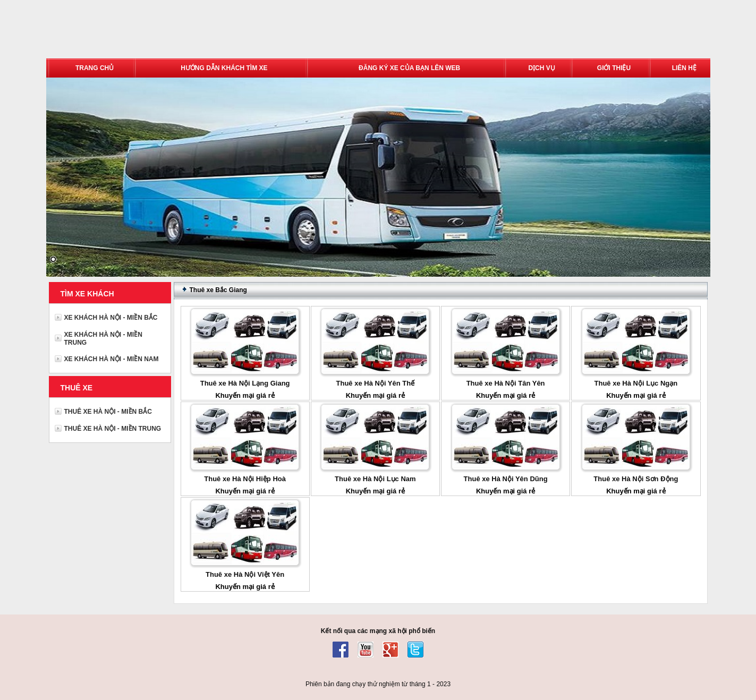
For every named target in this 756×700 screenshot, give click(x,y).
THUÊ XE (77, 388)
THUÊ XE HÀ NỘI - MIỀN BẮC (108, 412)
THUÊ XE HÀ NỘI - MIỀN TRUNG (113, 429)
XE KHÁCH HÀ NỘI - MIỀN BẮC (111, 318)
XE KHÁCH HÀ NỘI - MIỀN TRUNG (103, 339)
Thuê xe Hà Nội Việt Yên (245, 574)
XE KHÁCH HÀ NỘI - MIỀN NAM (112, 359)
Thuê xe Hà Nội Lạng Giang (245, 383)
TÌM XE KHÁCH (87, 294)
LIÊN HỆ (684, 68)
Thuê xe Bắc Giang (218, 290)
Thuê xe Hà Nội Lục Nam (375, 479)
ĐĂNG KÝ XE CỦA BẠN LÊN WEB (409, 68)
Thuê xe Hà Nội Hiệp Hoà (245, 479)
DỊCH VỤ (541, 68)
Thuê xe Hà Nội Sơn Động (636, 479)
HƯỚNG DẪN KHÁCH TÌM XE (224, 68)
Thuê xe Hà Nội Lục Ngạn (636, 383)
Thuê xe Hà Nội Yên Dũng (506, 479)
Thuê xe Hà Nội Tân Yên (506, 383)
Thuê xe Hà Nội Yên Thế (376, 383)
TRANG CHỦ (95, 68)
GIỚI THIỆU (614, 68)
